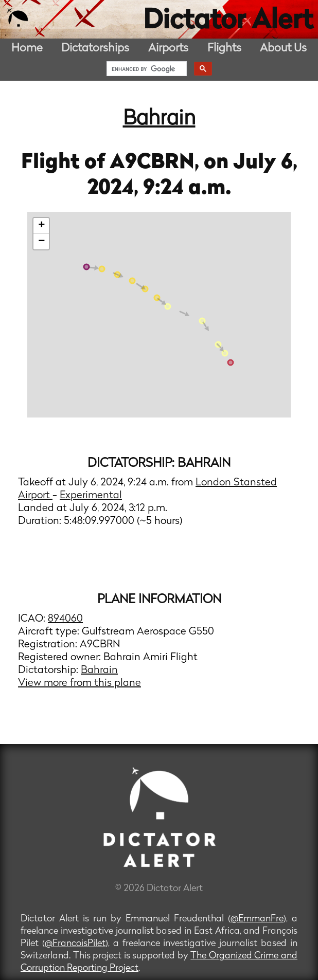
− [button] (41, 242)
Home (27, 49)
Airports (168, 49)
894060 (65, 619)
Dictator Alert (228, 22)
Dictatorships (95, 49)
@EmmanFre (257, 919)
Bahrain (159, 119)
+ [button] (41, 226)
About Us (283, 49)
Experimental (91, 496)
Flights (224, 49)
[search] (146, 69)
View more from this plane (79, 683)
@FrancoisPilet (75, 944)
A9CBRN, (157, 163)
